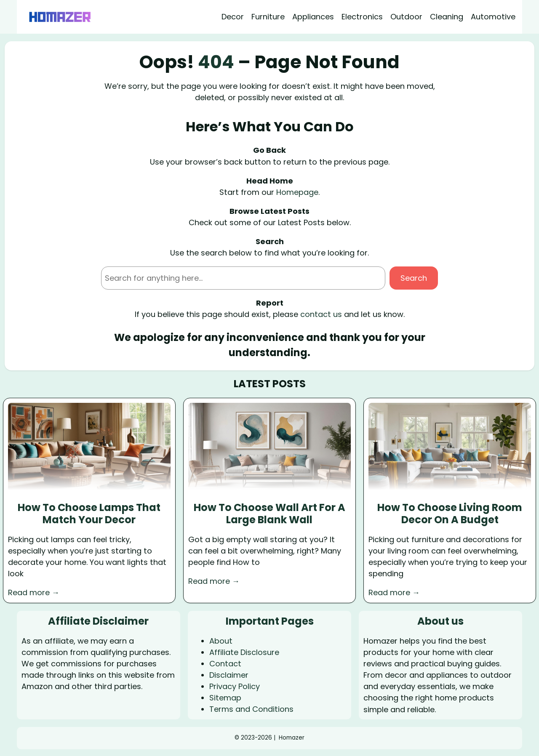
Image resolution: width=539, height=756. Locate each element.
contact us (321, 314)
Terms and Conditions (251, 709)
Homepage (297, 192)
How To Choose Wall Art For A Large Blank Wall (269, 514)
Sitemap (225, 698)
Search (414, 278)
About (221, 641)
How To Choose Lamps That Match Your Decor (89, 514)
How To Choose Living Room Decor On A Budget (450, 514)
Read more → (34, 592)
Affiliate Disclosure (244, 652)
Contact (225, 664)
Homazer (292, 738)
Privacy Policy (235, 686)
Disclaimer (229, 675)
